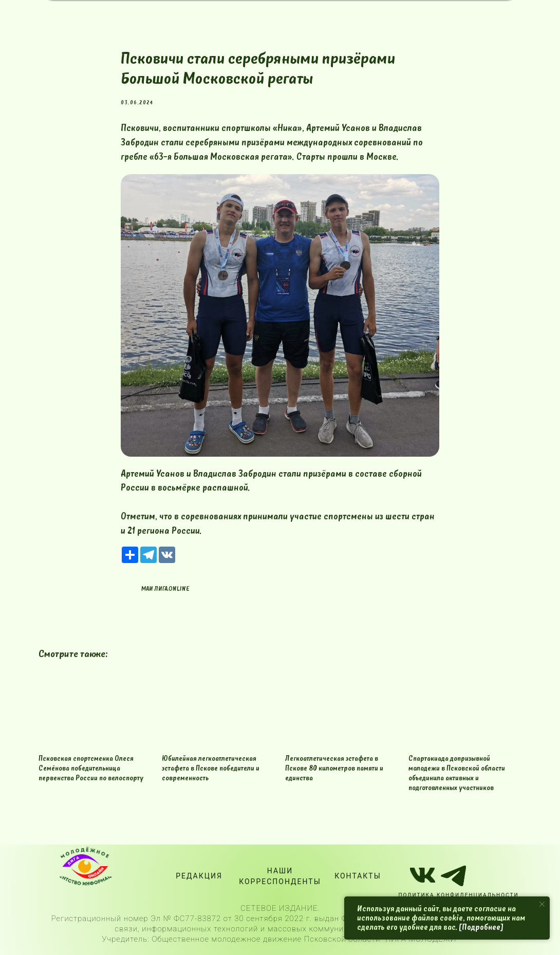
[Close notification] (542, 904)
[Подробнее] (481, 927)
